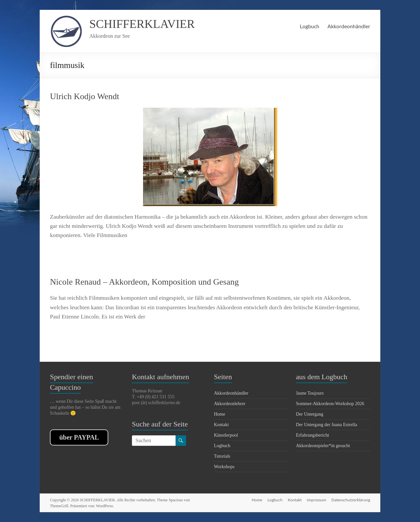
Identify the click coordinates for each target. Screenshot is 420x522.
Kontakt (221, 425)
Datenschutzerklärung (351, 500)
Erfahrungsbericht (313, 435)
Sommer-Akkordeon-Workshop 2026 (330, 404)
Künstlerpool (226, 435)
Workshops (224, 467)
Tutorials (222, 456)
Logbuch (310, 26)
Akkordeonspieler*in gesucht (323, 446)
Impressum (316, 500)
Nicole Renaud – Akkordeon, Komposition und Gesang (144, 282)
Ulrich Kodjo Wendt (84, 96)
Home (220, 414)
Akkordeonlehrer (230, 404)
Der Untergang (310, 414)
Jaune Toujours (310, 393)
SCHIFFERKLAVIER (142, 24)
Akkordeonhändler (349, 26)
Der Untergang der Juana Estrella (326, 425)
